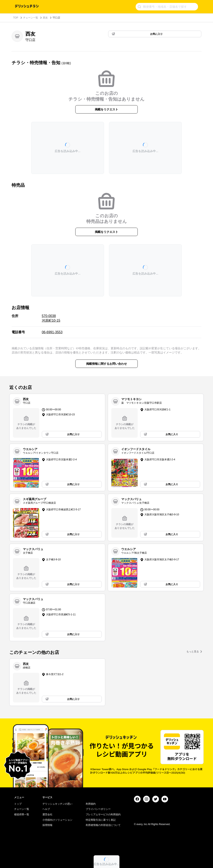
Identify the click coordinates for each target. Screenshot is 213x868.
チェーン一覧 (31, 18)
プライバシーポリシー (98, 809)
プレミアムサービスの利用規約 (103, 814)
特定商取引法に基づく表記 (101, 820)
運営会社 (47, 814)
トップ (18, 804)
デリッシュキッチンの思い (57, 804)
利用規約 (91, 804)
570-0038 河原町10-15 (51, 318)
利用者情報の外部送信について (103, 825)
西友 (45, 18)
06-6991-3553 (52, 332)
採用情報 (47, 825)
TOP (16, 18)
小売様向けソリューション (57, 820)
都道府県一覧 (22, 814)
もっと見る (193, 652)
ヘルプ (46, 809)
